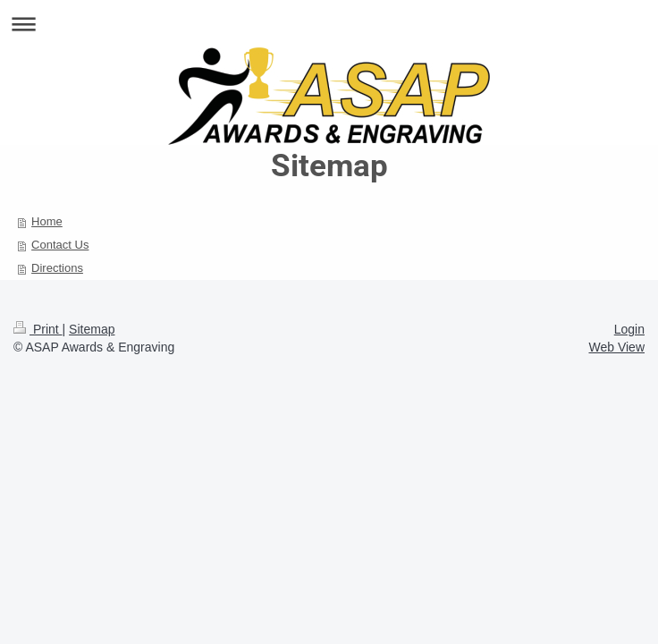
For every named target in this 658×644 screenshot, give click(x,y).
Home (47, 221)
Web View (616, 347)
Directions (57, 268)
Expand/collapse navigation (329, 24)
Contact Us (60, 245)
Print (38, 329)
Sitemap (92, 329)
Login (629, 329)
